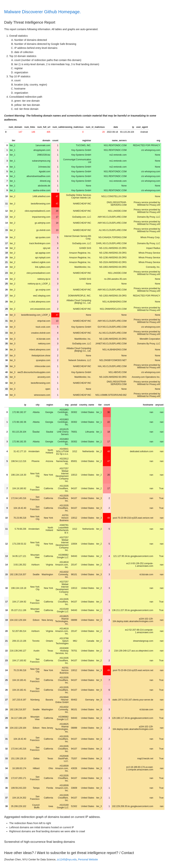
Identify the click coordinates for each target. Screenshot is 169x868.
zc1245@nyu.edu (67, 859)
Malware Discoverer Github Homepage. (42, 12)
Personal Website (88, 859)
